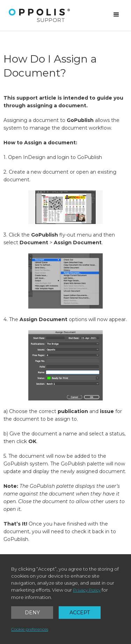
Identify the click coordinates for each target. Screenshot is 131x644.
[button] (116, 15)
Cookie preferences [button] (30, 629)
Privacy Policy (87, 590)
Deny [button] (32, 613)
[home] (39, 15)
